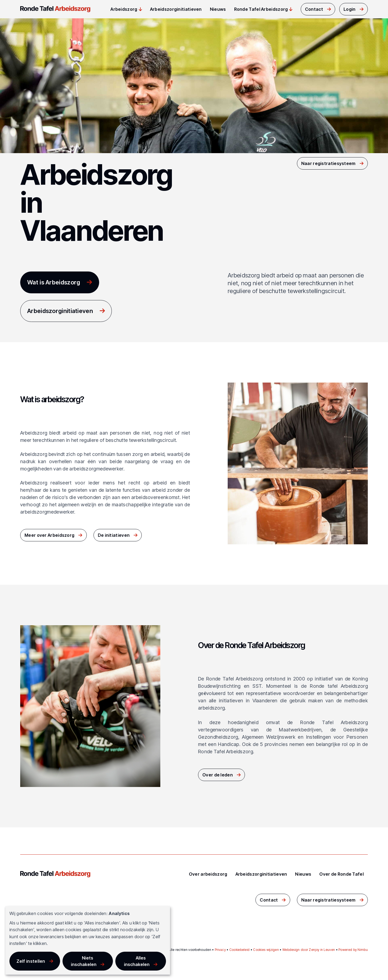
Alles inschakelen (137, 961)
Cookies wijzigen (266, 950)
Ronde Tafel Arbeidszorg (261, 9)
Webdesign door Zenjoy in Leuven (309, 950)
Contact (314, 9)
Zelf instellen (31, 961)
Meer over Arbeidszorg (49, 535)
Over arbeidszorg (208, 874)
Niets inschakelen (84, 961)
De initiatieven (114, 535)
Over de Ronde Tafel (342, 874)
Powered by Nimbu (353, 950)
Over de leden (218, 775)
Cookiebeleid (240, 950)
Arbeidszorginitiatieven (176, 9)
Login (350, 9)
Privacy (220, 950)
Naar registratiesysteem (328, 163)
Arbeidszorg (124, 9)
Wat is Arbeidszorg (54, 282)
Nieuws (218, 9)
